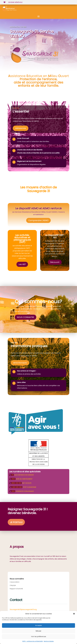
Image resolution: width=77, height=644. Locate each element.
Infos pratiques (20, 363)
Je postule (16, 522)
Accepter (39, 625)
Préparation (21, 128)
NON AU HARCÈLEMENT (21, 479)
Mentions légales (49, 641)
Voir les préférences (39, 636)
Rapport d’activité (16, 589)
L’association (15, 582)
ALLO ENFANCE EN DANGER (21, 475)
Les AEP (22, 264)
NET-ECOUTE (20, 483)
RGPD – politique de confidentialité (33, 641)
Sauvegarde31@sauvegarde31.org (23, 609)
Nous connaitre (26, 317)
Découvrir (55, 262)
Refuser (38, 631)
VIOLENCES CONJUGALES (22, 491)
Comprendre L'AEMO (38, 220)
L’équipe (13, 585)
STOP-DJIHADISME (23, 487)
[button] (74, 614)
